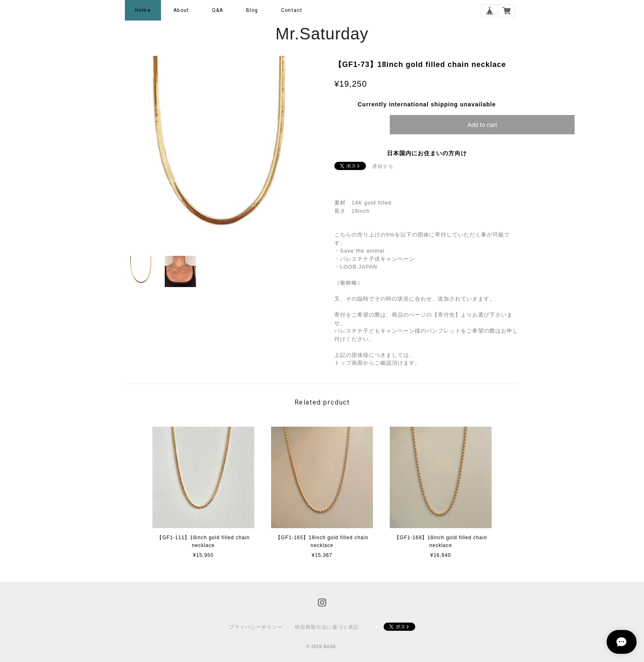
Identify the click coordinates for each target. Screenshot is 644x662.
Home (143, 10)
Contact (292, 10)
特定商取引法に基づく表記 (327, 627)
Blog (252, 10)
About (181, 10)
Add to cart (482, 125)
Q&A (218, 10)
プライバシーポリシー (256, 627)
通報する (383, 166)
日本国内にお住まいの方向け (427, 153)
